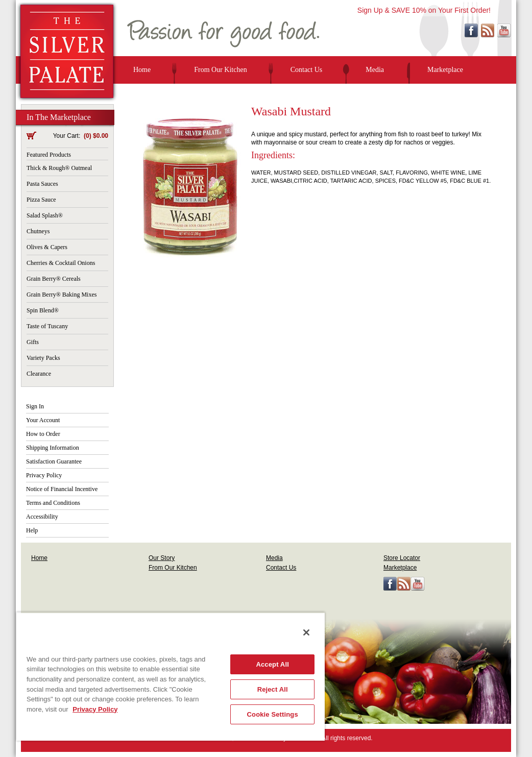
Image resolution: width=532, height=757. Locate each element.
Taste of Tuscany (47, 326)
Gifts (33, 342)
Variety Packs (43, 358)
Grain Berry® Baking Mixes (62, 295)
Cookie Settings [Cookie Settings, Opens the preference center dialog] (273, 714)
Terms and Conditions (53, 503)
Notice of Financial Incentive (62, 489)
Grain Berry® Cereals (54, 279)
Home (142, 70)
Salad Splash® (45, 215)
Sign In (35, 406)
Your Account (43, 420)
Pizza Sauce (41, 200)
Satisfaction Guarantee (54, 461)
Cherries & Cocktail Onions (61, 263)
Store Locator (402, 558)
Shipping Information (53, 448)
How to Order (43, 434)
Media (375, 70)
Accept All (272, 664)
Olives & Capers (47, 247)
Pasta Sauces (42, 184)
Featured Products (49, 155)
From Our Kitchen (220, 70)
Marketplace (445, 70)
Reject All (273, 689)
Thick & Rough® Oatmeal (59, 168)
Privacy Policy (44, 475)
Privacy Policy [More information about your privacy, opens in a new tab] (95, 709)
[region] (171, 676)
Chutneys (38, 231)
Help (32, 530)
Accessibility (42, 517)
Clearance (39, 374)
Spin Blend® (43, 310)
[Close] (306, 632)
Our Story (162, 558)
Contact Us (307, 70)
